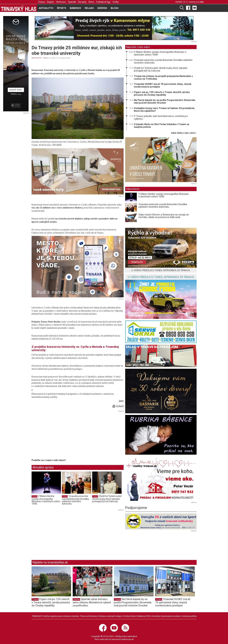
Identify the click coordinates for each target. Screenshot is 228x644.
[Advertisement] (58, 435)
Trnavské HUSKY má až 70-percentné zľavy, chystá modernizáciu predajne (163, 85)
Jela (201, 2)
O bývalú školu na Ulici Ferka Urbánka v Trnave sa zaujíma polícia (162, 126)
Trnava (41, 2)
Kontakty (156, 616)
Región (51, 2)
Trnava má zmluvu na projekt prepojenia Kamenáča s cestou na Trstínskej (163, 77)
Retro (91, 2)
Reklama (141, 616)
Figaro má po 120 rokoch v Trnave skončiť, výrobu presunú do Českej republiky (162, 93)
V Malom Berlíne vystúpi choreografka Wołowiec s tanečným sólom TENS (46, 500)
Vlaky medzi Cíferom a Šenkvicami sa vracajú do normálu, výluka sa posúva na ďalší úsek (164, 216)
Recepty (82, 2)
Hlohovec (61, 2)
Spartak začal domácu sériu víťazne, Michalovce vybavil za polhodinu (92, 602)
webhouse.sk (128, 639)
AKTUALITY (37, 58)
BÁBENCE (75, 8)
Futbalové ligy (103, 2)
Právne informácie (88, 616)
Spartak (72, 2)
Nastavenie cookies (171, 616)
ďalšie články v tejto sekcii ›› (184, 133)
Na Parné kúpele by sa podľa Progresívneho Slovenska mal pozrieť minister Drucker (165, 101)
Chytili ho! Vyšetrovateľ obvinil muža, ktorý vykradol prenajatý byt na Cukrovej (107, 499)
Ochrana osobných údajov (110, 616)
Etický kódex (130, 616)
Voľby (116, 2)
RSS (148, 616)
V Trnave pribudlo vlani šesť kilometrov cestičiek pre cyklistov (161, 117)
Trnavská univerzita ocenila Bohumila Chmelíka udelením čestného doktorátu (75, 500)
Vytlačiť (118, 406)
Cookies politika (189, 616)
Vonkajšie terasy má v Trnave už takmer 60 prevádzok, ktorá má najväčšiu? (164, 110)
